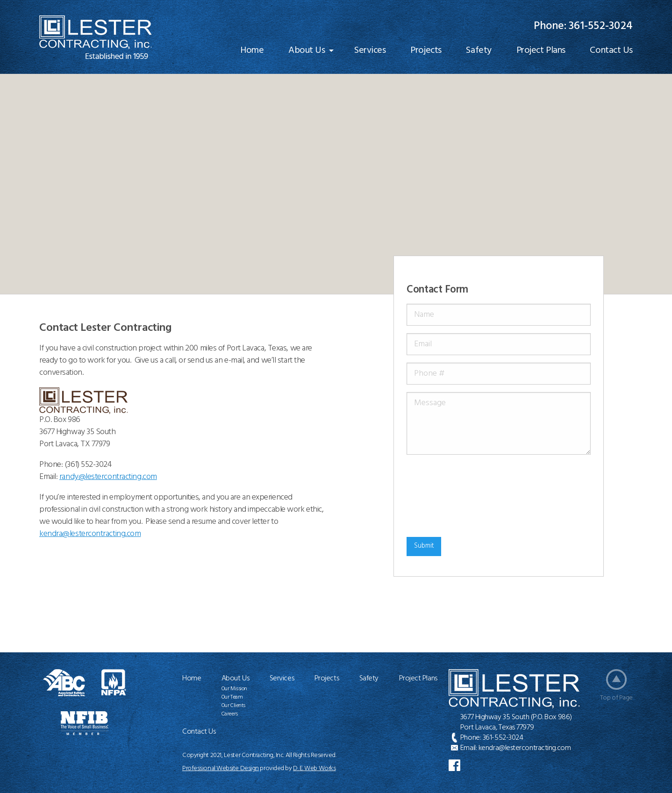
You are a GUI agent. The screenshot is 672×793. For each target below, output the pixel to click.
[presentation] (445, 496)
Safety (479, 50)
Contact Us (611, 50)
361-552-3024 (601, 26)
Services (370, 50)
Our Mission (234, 689)
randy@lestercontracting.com (108, 477)
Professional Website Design (221, 768)
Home (252, 50)
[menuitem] (252, 50)
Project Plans (541, 50)
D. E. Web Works (314, 768)
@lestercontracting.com (90, 534)
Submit (424, 546)
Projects (426, 50)
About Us (307, 50)
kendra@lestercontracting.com (525, 748)
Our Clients (233, 706)
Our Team (232, 697)
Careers (230, 714)
